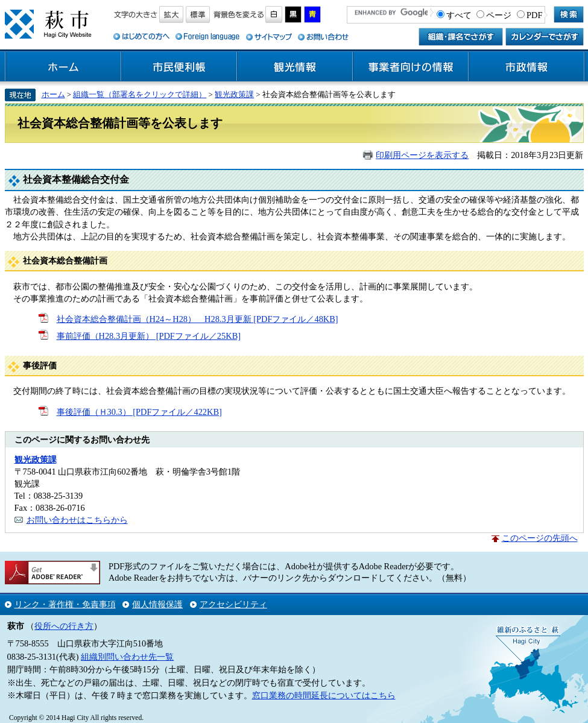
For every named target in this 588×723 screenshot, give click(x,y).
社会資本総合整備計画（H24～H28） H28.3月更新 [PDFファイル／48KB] (198, 319)
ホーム (63, 67)
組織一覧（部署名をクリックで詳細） (140, 94)
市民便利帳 (179, 67)
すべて (459, 15)
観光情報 (295, 67)
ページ (499, 15)
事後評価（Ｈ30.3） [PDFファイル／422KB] (139, 412)
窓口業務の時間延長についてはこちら (324, 695)
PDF (534, 15)
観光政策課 (234, 94)
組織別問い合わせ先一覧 (127, 657)
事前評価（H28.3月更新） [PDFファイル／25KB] (149, 336)
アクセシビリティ (233, 604)
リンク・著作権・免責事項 (65, 604)
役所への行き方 (64, 626)
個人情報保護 (157, 604)
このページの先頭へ (540, 538)
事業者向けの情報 (411, 67)
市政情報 (526, 67)
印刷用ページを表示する (422, 155)
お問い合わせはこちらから (77, 520)
